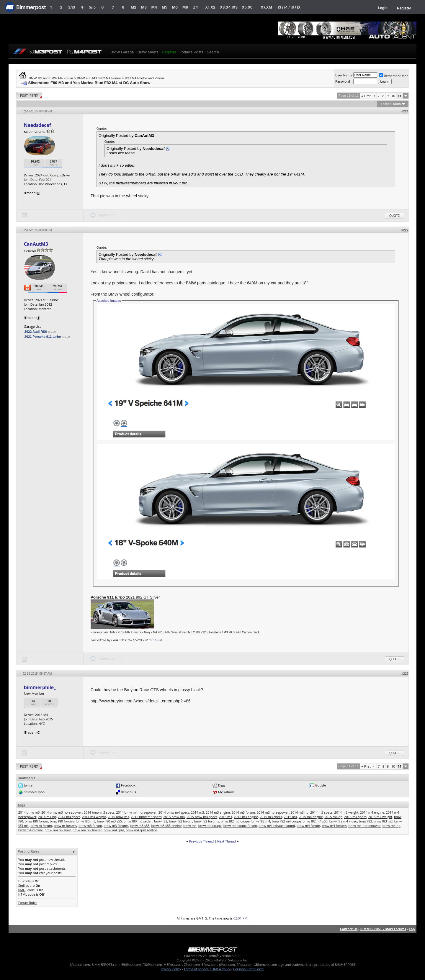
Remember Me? (394, 76)
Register (404, 8)
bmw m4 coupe (210, 826)
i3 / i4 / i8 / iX (289, 7)
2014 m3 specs (321, 812)
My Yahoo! (226, 792)
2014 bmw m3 (29, 812)
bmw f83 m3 (383, 821)
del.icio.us (129, 792)
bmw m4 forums (334, 826)
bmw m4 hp (392, 826)
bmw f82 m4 (261, 821)
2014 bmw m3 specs (99, 812)
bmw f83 (366, 821)
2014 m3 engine (218, 812)
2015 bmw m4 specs (202, 817)
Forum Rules (28, 903)
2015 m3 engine (246, 817)
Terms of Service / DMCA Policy (207, 969)
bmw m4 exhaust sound (277, 826)
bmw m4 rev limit (58, 830)
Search (213, 52)
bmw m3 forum (90, 826)
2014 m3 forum (243, 812)
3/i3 (72, 7)
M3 (144, 7)
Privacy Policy (171, 969)
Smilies (24, 885)
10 (393, 96)
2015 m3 (226, 817)
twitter (29, 785)
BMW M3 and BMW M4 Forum (51, 78)
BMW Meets (148, 52)
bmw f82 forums (206, 821)
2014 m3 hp (299, 812)
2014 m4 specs (69, 817)
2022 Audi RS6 (36, 332)
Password (343, 81)
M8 (185, 7)
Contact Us (349, 929)
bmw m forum (41, 826)
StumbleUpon (34, 792)
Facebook (128, 785)
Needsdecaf (37, 125)
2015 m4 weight (380, 817)
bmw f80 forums (62, 821)
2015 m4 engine (311, 817)
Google (321, 785)
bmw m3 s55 (140, 826)
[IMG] (22, 890)
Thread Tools (391, 104)
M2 (134, 7)
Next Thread (227, 841)
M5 (165, 7)
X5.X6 (247, 7)
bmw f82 (161, 821)
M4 (154, 7)
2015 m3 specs (271, 817)
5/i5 (92, 7)
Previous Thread (201, 841)
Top (412, 929)
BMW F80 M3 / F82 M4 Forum (99, 78)
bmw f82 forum (181, 821)
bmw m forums (65, 826)
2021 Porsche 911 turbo (43, 337)
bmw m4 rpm (114, 830)
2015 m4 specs (355, 817)
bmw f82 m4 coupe (286, 821)
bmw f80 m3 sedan (138, 821)
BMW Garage (122, 52)
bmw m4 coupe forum (240, 826)
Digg (222, 785)
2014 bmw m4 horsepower (137, 812)
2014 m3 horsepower (273, 812)
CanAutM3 (36, 244)
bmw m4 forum (308, 826)
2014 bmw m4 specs (174, 812)
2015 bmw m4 (174, 817)
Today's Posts (192, 52)
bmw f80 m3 (86, 821)
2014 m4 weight (94, 817)
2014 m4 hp (47, 817)
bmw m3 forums (116, 826)
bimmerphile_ (40, 687)
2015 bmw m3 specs (146, 817)
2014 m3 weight (346, 812)
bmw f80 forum (36, 821)
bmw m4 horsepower (365, 826)
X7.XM (266, 7)
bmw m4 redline (31, 830)
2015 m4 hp (333, 817)
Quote (394, 216)
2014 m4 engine (372, 812)
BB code (24, 881)
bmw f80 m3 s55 (109, 821)
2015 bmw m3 (118, 817)
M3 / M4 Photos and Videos (144, 78)
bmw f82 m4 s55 (315, 821)
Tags (21, 805)
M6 (175, 7)
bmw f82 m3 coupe (235, 821)
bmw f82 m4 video (343, 821)
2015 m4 (291, 817)
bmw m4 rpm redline (142, 830)
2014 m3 (198, 812)
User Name (344, 75)
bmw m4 (190, 826)
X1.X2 (210, 7)
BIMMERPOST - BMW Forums (383, 929)
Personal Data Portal (249, 969)
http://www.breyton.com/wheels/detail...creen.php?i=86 (141, 701)
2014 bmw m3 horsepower (62, 812)
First (366, 96)
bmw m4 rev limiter (87, 830)
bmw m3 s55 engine (167, 826)
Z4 (195, 7)
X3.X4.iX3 (229, 7)
